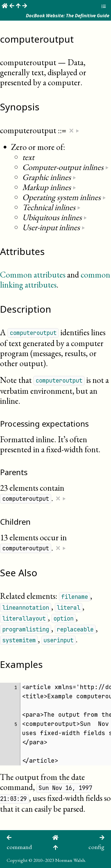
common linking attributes (55, 280)
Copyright (17, 860)
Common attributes (33, 275)
